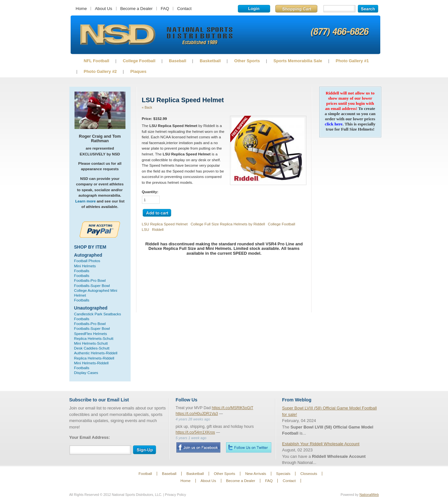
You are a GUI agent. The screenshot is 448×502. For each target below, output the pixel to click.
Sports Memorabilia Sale (298, 61)
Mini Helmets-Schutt (91, 343)
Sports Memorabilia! (118, 35)
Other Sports (247, 61)
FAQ (165, 9)
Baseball (178, 61)
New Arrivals (256, 474)
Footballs (82, 271)
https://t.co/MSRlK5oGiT (233, 408)
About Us (103, 9)
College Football (139, 61)
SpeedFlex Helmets (91, 334)
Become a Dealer (136, 9)
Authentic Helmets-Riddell (96, 353)
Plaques (138, 71)
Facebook (198, 448)
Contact (184, 9)
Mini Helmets (85, 266)
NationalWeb (369, 495)
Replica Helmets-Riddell (94, 358)
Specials (283, 474)
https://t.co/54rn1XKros (195, 432)
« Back (147, 107)
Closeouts (309, 474)
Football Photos (87, 261)
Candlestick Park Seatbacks (98, 314)
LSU (146, 229)
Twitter (249, 447)
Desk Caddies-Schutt (92, 348)
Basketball (210, 61)
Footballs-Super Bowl (92, 285)
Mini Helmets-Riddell (91, 363)
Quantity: (150, 192)
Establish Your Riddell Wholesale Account (321, 444)
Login (254, 9)
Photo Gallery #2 (100, 71)
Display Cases (86, 373)
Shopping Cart (296, 9)
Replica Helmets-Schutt (94, 338)
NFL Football (97, 61)
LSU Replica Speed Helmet (165, 224)
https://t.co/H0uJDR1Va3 (197, 414)
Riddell (158, 229)
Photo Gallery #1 (352, 61)
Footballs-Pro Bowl (90, 280)
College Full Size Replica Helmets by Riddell (228, 224)
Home (81, 9)
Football (145, 474)
